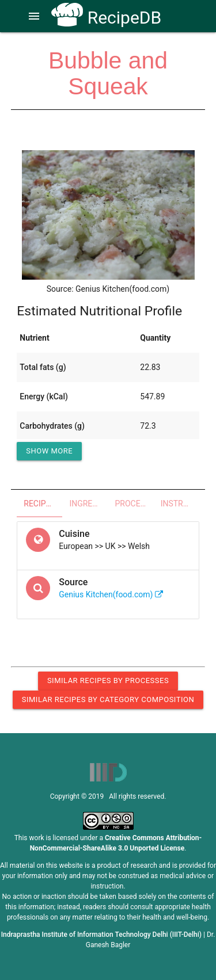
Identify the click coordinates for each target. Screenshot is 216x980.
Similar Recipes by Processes (108, 680)
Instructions (180, 504)
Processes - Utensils (134, 504)
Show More (49, 451)
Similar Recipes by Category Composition (108, 699)
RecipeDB (106, 18)
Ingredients (88, 504)
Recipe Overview (43, 504)
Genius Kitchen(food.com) (111, 594)
